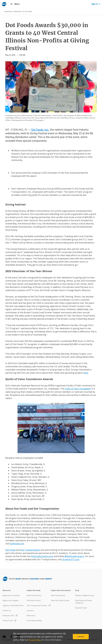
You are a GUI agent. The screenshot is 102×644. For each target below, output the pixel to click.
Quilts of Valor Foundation (78, 389)
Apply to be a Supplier (11, 600)
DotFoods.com (17, 544)
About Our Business (34, 595)
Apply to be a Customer (11, 595)
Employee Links (8, 615)
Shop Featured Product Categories (84, 602)
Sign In (95, 4)
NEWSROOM (17, 12)
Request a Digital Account (85, 595)
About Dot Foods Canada (60, 600)
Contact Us (7, 610)
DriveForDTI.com (71, 559)
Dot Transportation (30, 550)
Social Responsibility (34, 621)
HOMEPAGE (8, 12)
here (86, 373)
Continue (81, 637)
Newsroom (31, 615)
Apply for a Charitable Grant (13, 605)
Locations (30, 610)
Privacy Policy (35, 640)
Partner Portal (8, 621)
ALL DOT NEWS (27, 12)
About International (58, 595)
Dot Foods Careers (34, 600)
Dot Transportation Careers (37, 605)
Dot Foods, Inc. (40, 130)
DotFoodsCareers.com (42, 556)
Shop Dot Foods (81, 608)
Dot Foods (10, 550)
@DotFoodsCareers (74, 556)
